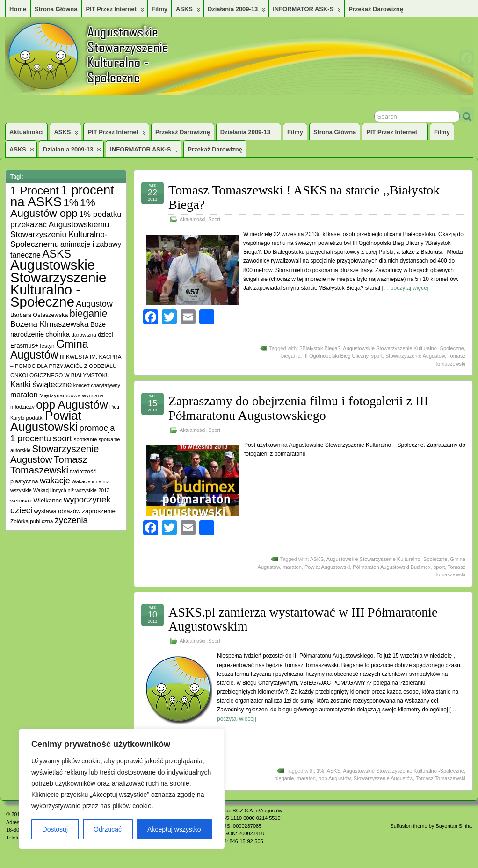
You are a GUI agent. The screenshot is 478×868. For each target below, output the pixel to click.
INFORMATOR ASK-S (307, 11)
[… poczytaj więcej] (406, 288)
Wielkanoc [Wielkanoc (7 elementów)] (47, 500)
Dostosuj (55, 829)
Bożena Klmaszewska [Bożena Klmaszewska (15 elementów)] (50, 324)
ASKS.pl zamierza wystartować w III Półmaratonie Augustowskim (303, 619)
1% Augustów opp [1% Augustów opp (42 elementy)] (53, 208)
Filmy (159, 9)
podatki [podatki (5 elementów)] (35, 418)
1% (320, 771)
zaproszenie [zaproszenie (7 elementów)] (98, 511)
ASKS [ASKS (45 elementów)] (57, 254)
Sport (214, 219)
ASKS (188, 11)
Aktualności (26, 132)
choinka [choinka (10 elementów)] (58, 334)
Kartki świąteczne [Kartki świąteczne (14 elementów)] (41, 384)
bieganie (291, 356)
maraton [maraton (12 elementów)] (24, 395)
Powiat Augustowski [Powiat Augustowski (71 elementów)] (46, 421)
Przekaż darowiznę (376, 9)
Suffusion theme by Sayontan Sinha (431, 826)
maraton (292, 567)
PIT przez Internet (115, 11)
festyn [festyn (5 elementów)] (47, 346)
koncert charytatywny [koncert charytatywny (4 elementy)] (97, 385)
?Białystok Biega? (320, 348)
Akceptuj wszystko (174, 829)
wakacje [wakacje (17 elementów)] (55, 481)
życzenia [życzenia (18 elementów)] (71, 520)
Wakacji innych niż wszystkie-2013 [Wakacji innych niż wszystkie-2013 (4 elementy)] (71, 490)
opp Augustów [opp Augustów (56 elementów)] (72, 405)
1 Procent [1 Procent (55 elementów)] (35, 190)
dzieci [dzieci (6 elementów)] (105, 335)
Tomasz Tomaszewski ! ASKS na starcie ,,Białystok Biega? (304, 197)
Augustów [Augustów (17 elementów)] (94, 304)
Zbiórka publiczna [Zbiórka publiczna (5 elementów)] (32, 521)
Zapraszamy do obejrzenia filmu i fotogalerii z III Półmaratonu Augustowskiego (298, 408)
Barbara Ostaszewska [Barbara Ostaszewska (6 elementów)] (39, 315)
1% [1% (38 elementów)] (71, 203)
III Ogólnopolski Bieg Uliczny (336, 356)
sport (377, 356)
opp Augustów (335, 778)
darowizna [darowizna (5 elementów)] (84, 334)
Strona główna (56, 9)
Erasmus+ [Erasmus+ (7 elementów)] (24, 346)
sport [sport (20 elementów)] (62, 438)
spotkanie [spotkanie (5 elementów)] (85, 439)
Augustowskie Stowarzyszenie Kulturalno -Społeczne (403, 348)
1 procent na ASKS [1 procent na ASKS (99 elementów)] (62, 196)
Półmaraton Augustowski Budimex (391, 567)
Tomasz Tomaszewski (441, 778)
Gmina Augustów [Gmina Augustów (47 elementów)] (49, 349)
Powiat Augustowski (327, 567)
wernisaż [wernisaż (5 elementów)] (21, 500)
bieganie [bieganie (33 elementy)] (89, 314)
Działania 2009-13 (237, 11)
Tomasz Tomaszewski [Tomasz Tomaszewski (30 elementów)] (49, 465)
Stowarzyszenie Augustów (415, 356)
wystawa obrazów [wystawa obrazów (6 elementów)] (57, 511)
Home (18, 9)
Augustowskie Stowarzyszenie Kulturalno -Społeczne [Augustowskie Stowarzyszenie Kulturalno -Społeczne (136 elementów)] (58, 283)
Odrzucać (108, 829)
